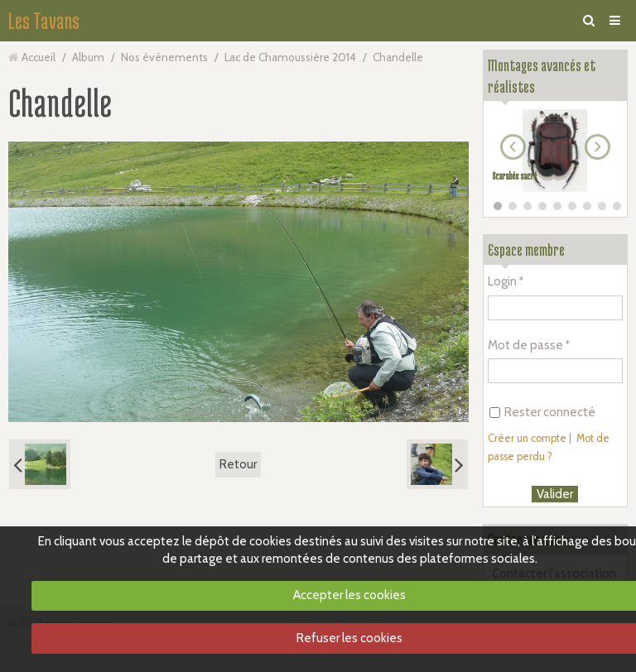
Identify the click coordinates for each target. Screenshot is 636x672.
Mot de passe (525, 345)
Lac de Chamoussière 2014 (290, 57)
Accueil (39, 57)
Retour (238, 464)
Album (88, 57)
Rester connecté (542, 412)
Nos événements (164, 57)
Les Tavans (44, 21)
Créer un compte (527, 438)
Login (502, 281)
